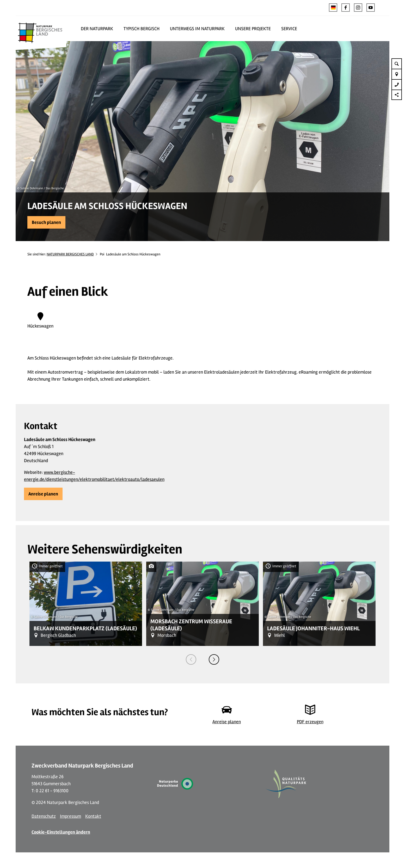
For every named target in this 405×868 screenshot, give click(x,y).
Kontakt (93, 816)
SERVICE (289, 29)
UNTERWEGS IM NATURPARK (197, 29)
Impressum (70, 816)
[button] (346, 8)
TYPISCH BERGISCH (142, 29)
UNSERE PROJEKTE (253, 29)
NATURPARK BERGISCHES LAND (70, 254)
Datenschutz (44, 816)
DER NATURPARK (97, 29)
